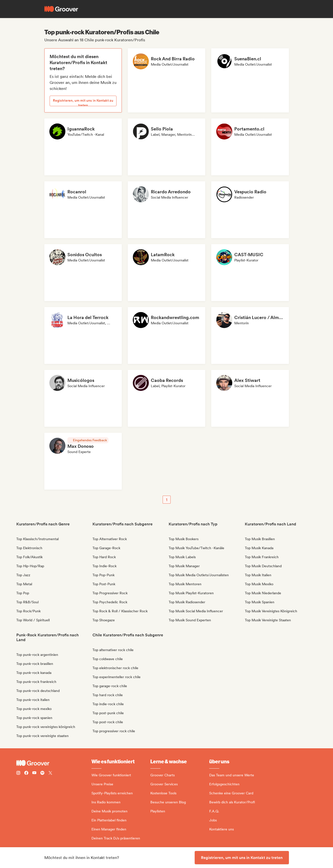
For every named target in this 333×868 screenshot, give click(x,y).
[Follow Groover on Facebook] (26, 773)
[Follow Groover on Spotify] (42, 773)
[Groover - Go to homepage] (54, 763)
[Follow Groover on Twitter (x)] (50, 773)
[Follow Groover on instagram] (18, 773)
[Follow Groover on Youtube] (34, 773)
